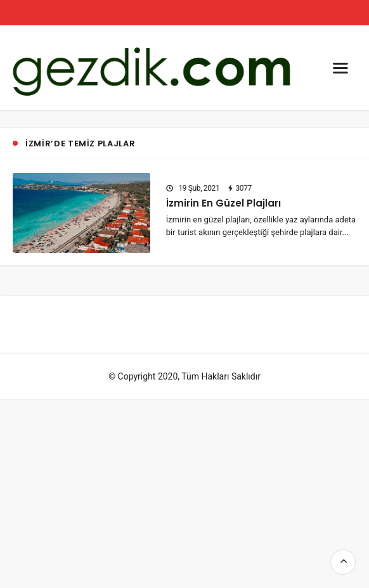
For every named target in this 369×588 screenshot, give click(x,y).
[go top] (343, 562)
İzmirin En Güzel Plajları (223, 203)
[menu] (340, 68)
